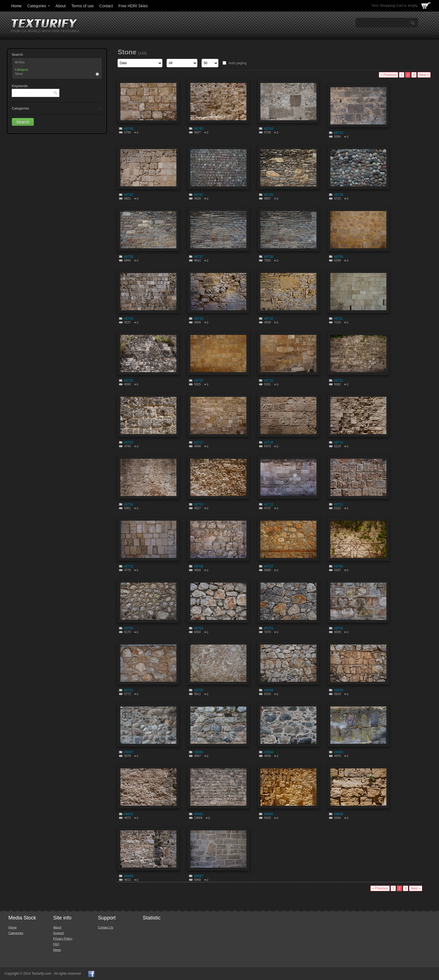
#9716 (268, 442)
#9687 (198, 876)
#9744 (268, 129)
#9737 (198, 257)
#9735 (338, 257)
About (61, 6)
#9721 (338, 381)
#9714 (128, 504)
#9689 (338, 814)
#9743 (338, 133)
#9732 (268, 319)
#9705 (128, 628)
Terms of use (83, 6)
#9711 (338, 504)
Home (16, 6)
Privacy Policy (63, 939)
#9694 (268, 752)
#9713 (198, 504)
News (57, 950)
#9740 (268, 195)
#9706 (338, 566)
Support (59, 933)
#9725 (198, 381)
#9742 (128, 195)
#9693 (338, 752)
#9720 (128, 442)
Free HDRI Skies (133, 6)
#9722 (268, 381)
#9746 (128, 129)
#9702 (338, 628)
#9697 (128, 752)
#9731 (338, 319)
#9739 (338, 195)
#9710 (128, 566)
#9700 (198, 690)
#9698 (338, 690)
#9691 (198, 814)
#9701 (128, 690)
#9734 (128, 319)
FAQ (56, 944)
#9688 (128, 876)
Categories (39, 6)
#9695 (198, 752)
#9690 (268, 814)
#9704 (198, 628)
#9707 (268, 566)
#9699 (268, 690)
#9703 (268, 628)
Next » (424, 75)
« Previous (388, 75)
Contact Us (106, 927)
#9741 (198, 195)
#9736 (268, 257)
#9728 (128, 381)
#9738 (128, 257)
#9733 (198, 319)
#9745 (198, 129)
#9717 (198, 442)
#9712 (268, 504)
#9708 (198, 566)
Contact (106, 6)
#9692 (128, 814)
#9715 (338, 442)
